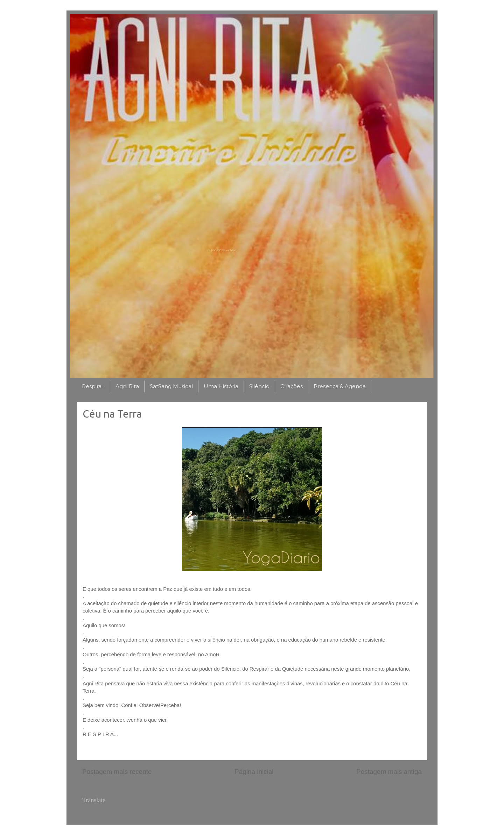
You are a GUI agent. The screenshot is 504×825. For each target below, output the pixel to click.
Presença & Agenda (340, 386)
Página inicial (254, 772)
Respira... (93, 386)
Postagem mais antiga (389, 772)
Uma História (221, 386)
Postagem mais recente (117, 772)
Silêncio (259, 386)
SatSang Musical (171, 386)
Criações (292, 386)
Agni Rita (127, 386)
